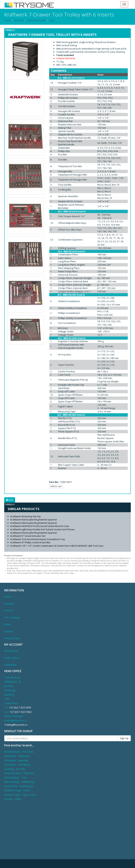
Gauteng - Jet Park (15, 769)
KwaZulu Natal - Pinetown (19, 773)
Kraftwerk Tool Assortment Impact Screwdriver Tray (38, 539)
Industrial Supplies (36, 20)
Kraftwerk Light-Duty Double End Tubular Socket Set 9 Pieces (43, 529)
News (7, 624)
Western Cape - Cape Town (20, 795)
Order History (12, 658)
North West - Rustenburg (18, 786)
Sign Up (124, 738)
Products (19, 20)
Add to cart (56, 486)
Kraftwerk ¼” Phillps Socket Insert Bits (30, 542)
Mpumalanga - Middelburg (19, 782)
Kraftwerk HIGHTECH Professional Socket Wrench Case (40, 526)
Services (9, 610)
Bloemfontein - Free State (19, 752)
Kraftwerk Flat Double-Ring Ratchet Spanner (34, 520)
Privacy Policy (12, 638)
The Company (12, 617)
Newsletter (10, 665)
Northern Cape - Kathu (17, 790)
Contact (9, 631)
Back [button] (10, 500)
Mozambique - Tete (15, 778)
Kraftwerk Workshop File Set (25, 516)
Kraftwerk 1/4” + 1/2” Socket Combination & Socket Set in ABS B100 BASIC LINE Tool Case (57, 546)
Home (7, 20)
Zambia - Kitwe (13, 799)
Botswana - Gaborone (17, 756)
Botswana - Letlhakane (17, 765)
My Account (11, 651)
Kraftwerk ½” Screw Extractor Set (28, 536)
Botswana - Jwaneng (16, 760)
